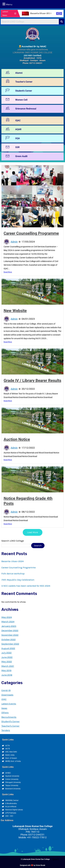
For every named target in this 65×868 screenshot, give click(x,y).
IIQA (18, 138)
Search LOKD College (13, 541)
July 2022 (6, 653)
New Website (15, 311)
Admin (14, 242)
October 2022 (8, 639)
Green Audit (21, 156)
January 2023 (9, 626)
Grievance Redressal (26, 109)
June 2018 (7, 675)
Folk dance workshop (13, 574)
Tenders (6, 730)
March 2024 (8, 622)
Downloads (7, 695)
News (4, 708)
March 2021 (8, 666)
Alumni (19, 73)
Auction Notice (17, 439)
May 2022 (7, 662)
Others (5, 713)
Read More (8, 272)
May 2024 (7, 617)
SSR (17, 147)
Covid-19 (6, 690)
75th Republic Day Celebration (18, 580)
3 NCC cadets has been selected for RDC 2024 (26, 586)
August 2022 (8, 648)
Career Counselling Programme (31, 233)
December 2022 (10, 630)
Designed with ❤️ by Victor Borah (33, 865)
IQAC (18, 120)
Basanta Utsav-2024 (41, 13)
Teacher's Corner (24, 82)
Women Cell (21, 100)
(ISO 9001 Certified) (33, 55)
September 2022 (10, 644)
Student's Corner (24, 91)
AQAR (18, 129)
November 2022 (10, 635)
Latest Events (9, 704)
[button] (32, 4)
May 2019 (6, 670)
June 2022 (7, 657)
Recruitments (9, 717)
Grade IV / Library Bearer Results (32, 380)
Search (38, 545)
